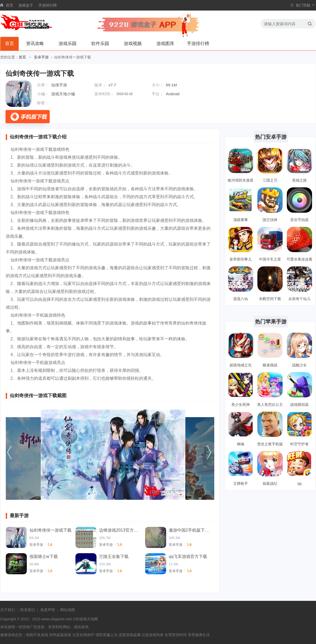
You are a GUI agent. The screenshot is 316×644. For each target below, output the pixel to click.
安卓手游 (41, 57)
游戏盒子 (26, 5)
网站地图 (68, 610)
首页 (9, 5)
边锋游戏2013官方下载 (120, 530)
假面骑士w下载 (44, 556)
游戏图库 (165, 44)
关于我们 (8, 610)
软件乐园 (100, 44)
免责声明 (48, 610)
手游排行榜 (48, 5)
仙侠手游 (59, 85)
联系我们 (28, 610)
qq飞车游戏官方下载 (188, 556)
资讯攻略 (35, 44)
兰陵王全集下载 (114, 556)
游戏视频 (133, 44)
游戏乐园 (68, 44)
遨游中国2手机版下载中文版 (190, 530)
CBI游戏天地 (83, 619)
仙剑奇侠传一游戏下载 (50, 530)
